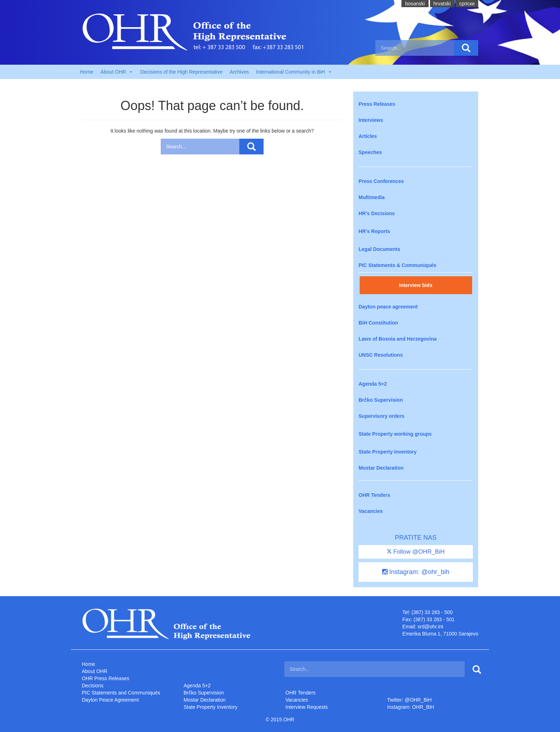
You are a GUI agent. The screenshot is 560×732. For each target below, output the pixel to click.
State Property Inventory (388, 452)
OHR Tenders (374, 495)
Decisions (93, 686)
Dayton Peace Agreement (110, 700)
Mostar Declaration (381, 468)
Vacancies (371, 511)
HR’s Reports (374, 231)
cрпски (467, 4)
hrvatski (442, 4)
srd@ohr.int (430, 627)
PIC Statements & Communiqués (397, 265)
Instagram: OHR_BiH (411, 707)
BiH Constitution (378, 323)
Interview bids (416, 285)
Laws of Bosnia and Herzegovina (398, 339)
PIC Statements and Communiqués (121, 693)
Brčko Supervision (381, 400)
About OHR (95, 671)
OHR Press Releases (106, 678)
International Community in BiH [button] (294, 72)
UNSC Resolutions (381, 355)
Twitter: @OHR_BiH (409, 700)
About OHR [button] (117, 72)
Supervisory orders (381, 416)
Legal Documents (379, 249)
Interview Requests (307, 707)
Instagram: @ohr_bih (416, 572)
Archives (239, 72)
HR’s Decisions (377, 213)
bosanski (415, 4)
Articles (368, 136)
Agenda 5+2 (373, 384)
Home (87, 72)
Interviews (371, 120)
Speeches (370, 152)
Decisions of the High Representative (181, 72)
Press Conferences (381, 181)
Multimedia (372, 197)
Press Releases (377, 104)
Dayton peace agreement (388, 307)
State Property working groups (395, 434)
